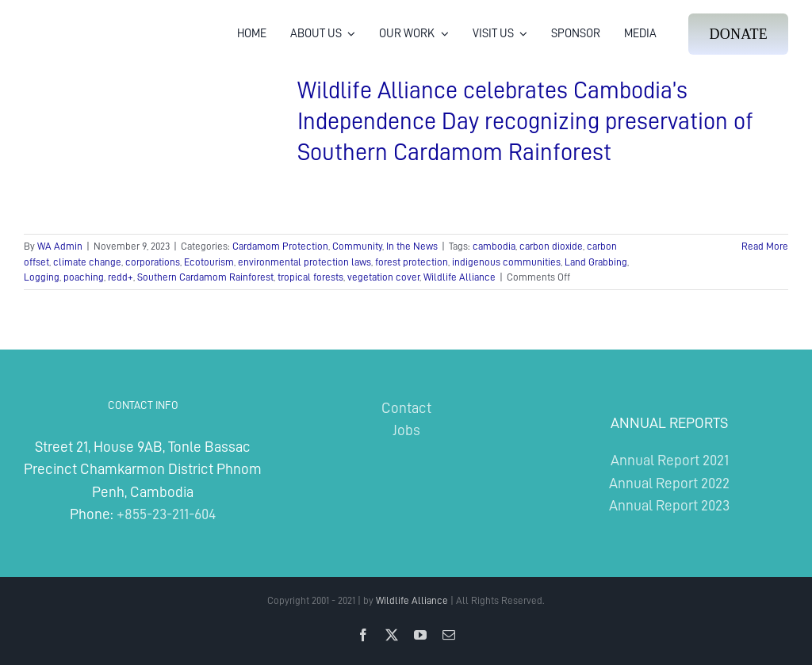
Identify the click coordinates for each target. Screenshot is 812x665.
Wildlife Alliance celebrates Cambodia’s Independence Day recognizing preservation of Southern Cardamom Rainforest (525, 121)
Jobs (406, 430)
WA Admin (60, 246)
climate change (87, 262)
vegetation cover (383, 277)
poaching (84, 277)
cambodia (494, 246)
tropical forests (310, 277)
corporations (153, 262)
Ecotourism (209, 262)
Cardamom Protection (280, 246)
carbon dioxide (551, 246)
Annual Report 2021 (670, 460)
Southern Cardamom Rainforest (205, 277)
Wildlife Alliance (460, 277)
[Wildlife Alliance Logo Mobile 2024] (73, 20)
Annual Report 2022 (669, 483)
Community (357, 246)
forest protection (412, 262)
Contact (406, 408)
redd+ (121, 277)
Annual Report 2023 (669, 505)
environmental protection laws (304, 262)
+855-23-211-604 (166, 514)
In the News (412, 246)
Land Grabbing (596, 262)
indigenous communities (506, 262)
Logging (42, 277)
